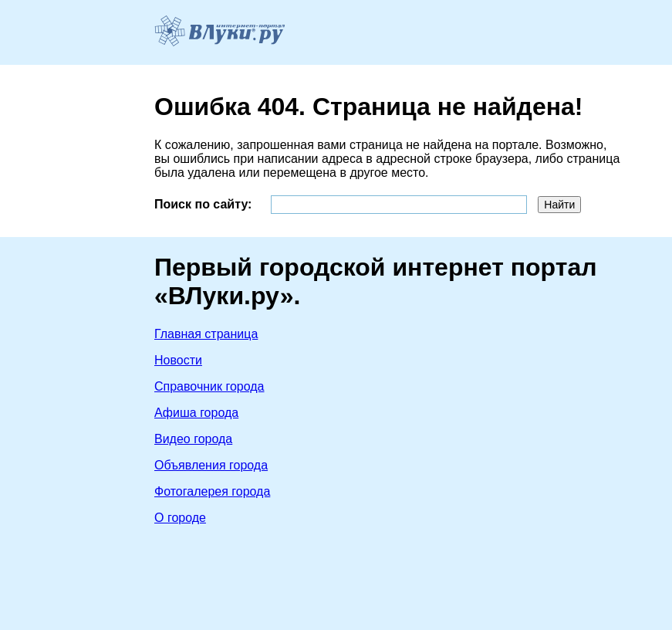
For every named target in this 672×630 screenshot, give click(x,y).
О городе (180, 518)
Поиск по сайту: (203, 204)
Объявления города (211, 465)
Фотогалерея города (212, 491)
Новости (178, 360)
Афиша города (196, 413)
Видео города (193, 439)
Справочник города (209, 386)
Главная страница (206, 334)
